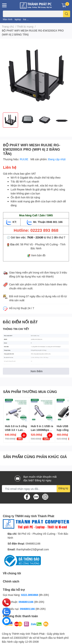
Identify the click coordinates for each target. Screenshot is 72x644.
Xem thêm (36, 371)
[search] (67, 14)
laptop (18, 19)
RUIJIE (24, 159)
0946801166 (33, 543)
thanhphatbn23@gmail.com (33, 549)
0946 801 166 (55, 222)
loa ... (26, 19)
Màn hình (8, 19)
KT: (12, 222)
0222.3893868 (30, 595)
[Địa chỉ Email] (36, 489)
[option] (10, 120)
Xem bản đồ (38, 255)
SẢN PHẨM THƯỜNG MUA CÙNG (30, 392)
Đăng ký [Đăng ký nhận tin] (63, 488)
